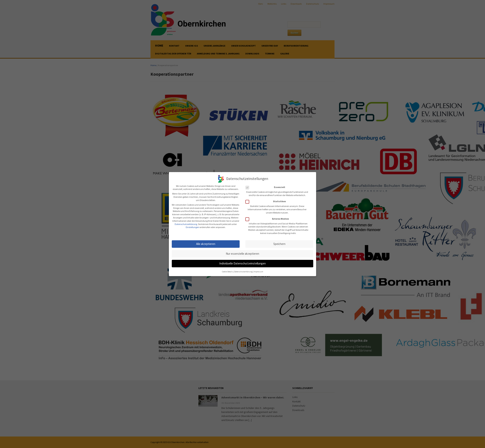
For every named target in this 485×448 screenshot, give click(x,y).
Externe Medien (268, 218)
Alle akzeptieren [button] (206, 242)
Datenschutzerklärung (186, 223)
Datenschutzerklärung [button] (243, 270)
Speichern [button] (279, 242)
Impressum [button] (258, 270)
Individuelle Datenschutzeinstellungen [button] (242, 262)
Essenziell (266, 186)
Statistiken (267, 200)
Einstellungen (192, 226)
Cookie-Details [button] (227, 270)
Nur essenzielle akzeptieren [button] (242, 252)
